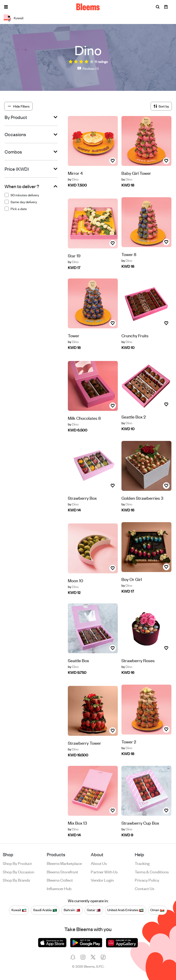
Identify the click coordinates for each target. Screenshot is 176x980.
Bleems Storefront (62, 872)
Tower (74, 341)
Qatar (94, 910)
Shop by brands (16, 880)
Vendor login (102, 880)
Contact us (144, 888)
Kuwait (19, 910)
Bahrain (72, 910)
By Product (16, 117)
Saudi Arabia (45, 910)
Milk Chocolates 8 (84, 429)
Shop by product (17, 863)
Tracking (142, 863)
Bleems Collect (60, 880)
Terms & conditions (152, 872)
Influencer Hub (59, 888)
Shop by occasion (18, 872)
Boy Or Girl (132, 579)
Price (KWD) (17, 169)
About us (99, 863)
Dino (73, 179)
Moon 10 (76, 591)
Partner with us (104, 872)
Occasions (15, 134)
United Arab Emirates (125, 910)
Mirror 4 (75, 173)
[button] (6, 7)
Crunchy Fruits (135, 345)
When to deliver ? (22, 186)
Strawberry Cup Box (140, 833)
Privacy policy (147, 880)
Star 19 (74, 266)
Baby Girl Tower (136, 173)
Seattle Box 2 (134, 417)
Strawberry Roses (138, 670)
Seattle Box (78, 666)
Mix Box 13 (77, 829)
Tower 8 (129, 254)
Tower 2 (129, 741)
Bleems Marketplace (64, 863)
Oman (157, 910)
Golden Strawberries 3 (142, 508)
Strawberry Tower (84, 754)
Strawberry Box (82, 504)
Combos (13, 152)
